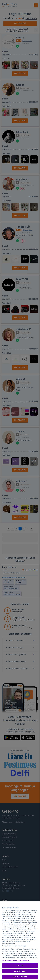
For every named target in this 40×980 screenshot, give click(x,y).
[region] (20, 941)
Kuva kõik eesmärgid (20, 977)
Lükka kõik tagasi (20, 971)
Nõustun (20, 965)
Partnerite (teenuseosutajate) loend (16, 960)
